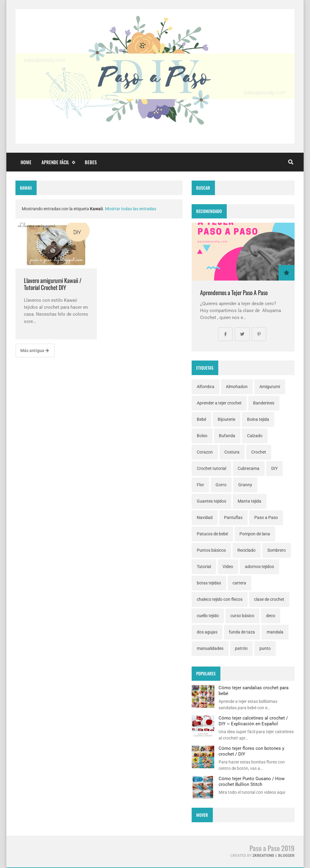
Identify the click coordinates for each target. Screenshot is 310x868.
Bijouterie (226, 419)
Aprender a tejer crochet (219, 403)
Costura (232, 452)
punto (265, 648)
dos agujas (207, 632)
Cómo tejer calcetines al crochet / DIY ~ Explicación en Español (253, 721)
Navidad (205, 517)
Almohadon (237, 387)
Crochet (259, 452)
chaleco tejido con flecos (220, 599)
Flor (200, 485)
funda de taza (242, 632)
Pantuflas (233, 517)
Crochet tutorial (211, 468)
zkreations (263, 856)
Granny (245, 485)
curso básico (242, 616)
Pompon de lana (255, 534)
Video (228, 567)
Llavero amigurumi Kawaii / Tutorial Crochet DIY (53, 284)
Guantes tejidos (211, 501)
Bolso (202, 436)
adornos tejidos (259, 567)
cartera (239, 583)
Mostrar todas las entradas (131, 209)
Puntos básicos (211, 550)
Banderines (264, 403)
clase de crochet (269, 599)
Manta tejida (249, 501)
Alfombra (206, 387)
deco (271, 616)
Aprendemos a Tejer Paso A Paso (234, 293)
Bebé (201, 419)
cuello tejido (208, 616)
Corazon (205, 452)
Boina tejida (258, 419)
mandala (275, 632)
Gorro (221, 485)
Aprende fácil (58, 162)
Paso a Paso (266, 517)
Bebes (91, 162)
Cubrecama (249, 468)
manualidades (210, 648)
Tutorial (204, 567)
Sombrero (277, 550)
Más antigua (35, 351)
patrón (241, 648)
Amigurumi (270, 387)
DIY (274, 468)
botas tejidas (209, 583)
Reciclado (246, 550)
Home (26, 162)
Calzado (255, 436)
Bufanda (227, 436)
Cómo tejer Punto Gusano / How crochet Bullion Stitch (252, 781)
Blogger (286, 856)
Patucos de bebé (212, 534)
